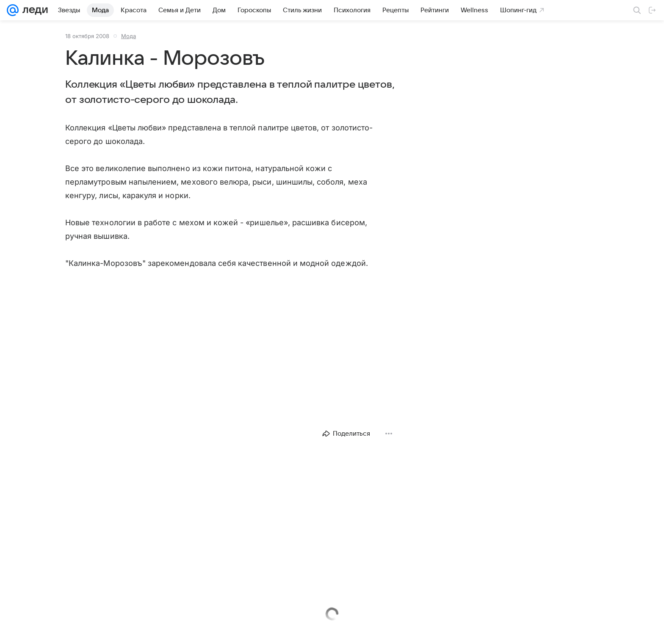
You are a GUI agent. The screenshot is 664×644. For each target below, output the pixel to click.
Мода (129, 36)
